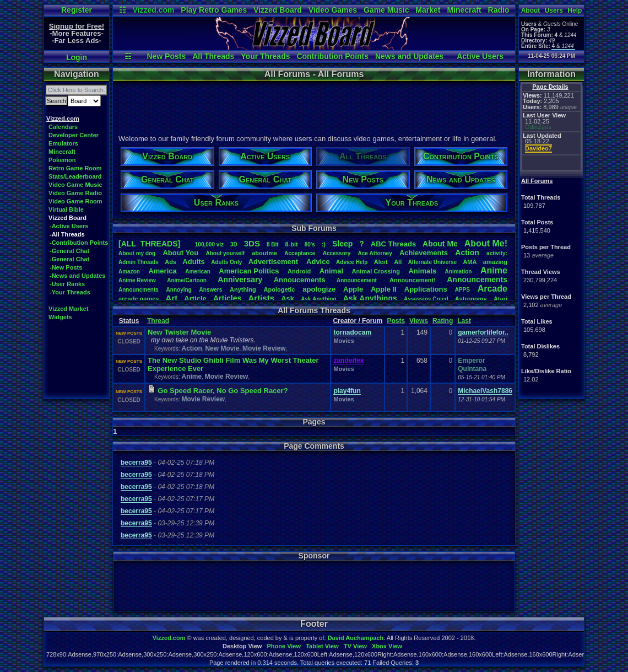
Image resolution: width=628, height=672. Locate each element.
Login (77, 57)
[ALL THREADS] (149, 244)
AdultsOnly (226, 262)
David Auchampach (356, 638)
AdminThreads (139, 262)
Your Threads (265, 56)
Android (299, 271)
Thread (158, 321)
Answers (211, 290)
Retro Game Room (75, 168)
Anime (494, 270)
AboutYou (180, 253)
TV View (355, 646)
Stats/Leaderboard (75, 176)
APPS (462, 290)
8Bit (273, 244)
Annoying (179, 290)
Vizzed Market (69, 309)
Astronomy (471, 299)
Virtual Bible (66, 209)
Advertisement (274, 262)
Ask (288, 299)
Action (467, 252)
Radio (499, 10)
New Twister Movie (179, 332)
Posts (396, 321)
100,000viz (209, 244)
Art (172, 298)
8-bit (292, 244)
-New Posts (66, 267)
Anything (243, 289)
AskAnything (318, 299)
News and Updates (409, 56)
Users (554, 10)
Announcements (477, 279)
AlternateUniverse (432, 262)
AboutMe (440, 244)
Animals (422, 271)
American (198, 272)
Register (77, 10)
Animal (331, 271)
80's (310, 244)
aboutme (264, 253)
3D (234, 244)
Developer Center (74, 135)
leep (342, 244)
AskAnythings (370, 298)
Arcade (492, 289)
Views (419, 321)
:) (324, 244)
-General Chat (69, 251)
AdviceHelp (352, 262)
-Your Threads (70, 292)
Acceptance (300, 253)
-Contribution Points (79, 243)
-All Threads (67, 234)
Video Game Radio (75, 193)
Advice (318, 262)
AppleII (384, 289)
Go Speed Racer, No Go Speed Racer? (223, 391)
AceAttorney (375, 253)
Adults (193, 262)
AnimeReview (137, 280)
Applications (426, 289)
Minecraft (464, 10)
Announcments (139, 290)
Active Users (480, 56)
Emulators (63, 143)
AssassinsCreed (426, 299)
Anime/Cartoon (187, 280)
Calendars (63, 127)
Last (464, 321)
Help (575, 10)
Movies (343, 341)
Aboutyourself (225, 253)
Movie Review (264, 348)
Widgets (60, 317)
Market (428, 10)
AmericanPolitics (249, 271)
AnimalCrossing (376, 271)
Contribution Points (332, 56)
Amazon (129, 272)
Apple (353, 289)
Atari (500, 299)
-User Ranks (67, 284)
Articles (227, 298)
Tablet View (322, 646)
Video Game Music (75, 185)
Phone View (284, 646)
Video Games (333, 10)
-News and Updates (77, 276)
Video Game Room (75, 201)
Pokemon (62, 160)
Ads (170, 262)
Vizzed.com (153, 10)
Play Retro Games (214, 10)
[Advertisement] (313, 106)
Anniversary (240, 279)
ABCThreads (393, 244)
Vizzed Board (278, 10)
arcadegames (139, 299)
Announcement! (413, 280)
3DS (252, 243)
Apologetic (280, 289)
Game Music (386, 10)
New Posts (166, 56)
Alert (381, 262)
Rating (443, 321)
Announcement (358, 280)
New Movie (222, 348)
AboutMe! (486, 243)
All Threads (213, 56)
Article (195, 299)
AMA (470, 262)
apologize (319, 289)
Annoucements (300, 280)
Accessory (337, 253)
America (162, 271)
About (531, 10)
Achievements (424, 253)
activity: (497, 253)
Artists (261, 298)
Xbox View (387, 646)
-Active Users (69, 226)
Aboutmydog (137, 253)
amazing (495, 262)
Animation (459, 272)
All (398, 262)
